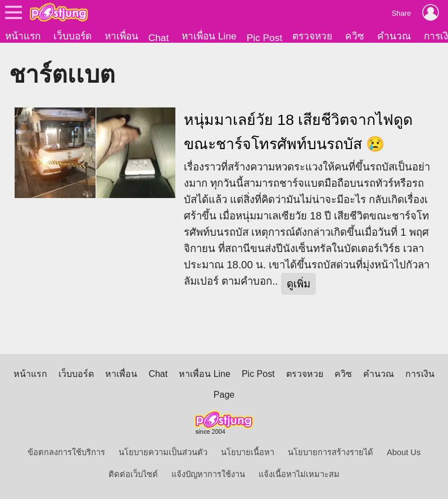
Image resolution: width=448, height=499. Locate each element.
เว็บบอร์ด (73, 36)
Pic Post (265, 38)
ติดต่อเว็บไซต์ (133, 474)
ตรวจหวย (312, 36)
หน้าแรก (23, 36)
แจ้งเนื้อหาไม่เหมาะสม (299, 474)
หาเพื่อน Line (209, 36)
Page (224, 395)
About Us (404, 452)
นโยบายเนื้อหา (248, 452)
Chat (159, 38)
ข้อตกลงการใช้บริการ (66, 452)
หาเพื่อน (121, 36)
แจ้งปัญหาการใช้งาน (208, 474)
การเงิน (420, 374)
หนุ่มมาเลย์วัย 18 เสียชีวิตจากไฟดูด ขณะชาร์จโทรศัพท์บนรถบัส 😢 (298, 132)
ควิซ (355, 36)
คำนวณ (394, 36)
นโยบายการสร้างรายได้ (331, 452)
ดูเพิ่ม (298, 284)
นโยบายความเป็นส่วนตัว (163, 452)
